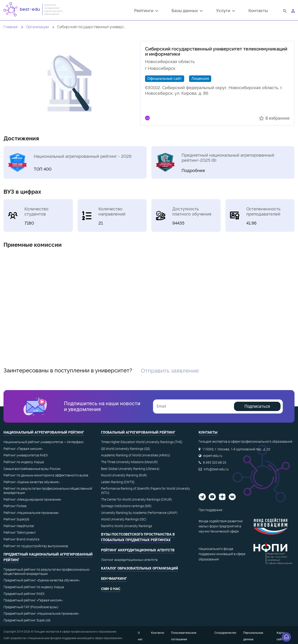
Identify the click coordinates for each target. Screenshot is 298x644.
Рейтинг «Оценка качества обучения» (32, 482)
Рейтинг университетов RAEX (26, 455)
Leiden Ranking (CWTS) (118, 482)
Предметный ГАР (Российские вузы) (31, 607)
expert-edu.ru (213, 456)
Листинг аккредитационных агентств (129, 560)
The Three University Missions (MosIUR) (129, 462)
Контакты (258, 10)
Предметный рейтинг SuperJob (27, 620)
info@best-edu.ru (216, 469)
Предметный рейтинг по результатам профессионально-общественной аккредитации (47, 572)
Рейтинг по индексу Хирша (24, 462)
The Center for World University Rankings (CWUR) (137, 499)
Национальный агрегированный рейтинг (44, 432)
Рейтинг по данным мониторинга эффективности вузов (46, 475)
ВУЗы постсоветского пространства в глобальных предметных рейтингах (138, 537)
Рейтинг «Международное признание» (32, 499)
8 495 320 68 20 (215, 462)
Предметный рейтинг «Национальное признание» (41, 614)
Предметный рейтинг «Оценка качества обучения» (42, 580)
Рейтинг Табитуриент (20, 533)
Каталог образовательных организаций (140, 568)
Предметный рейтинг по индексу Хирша (34, 587)
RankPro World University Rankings (127, 526)
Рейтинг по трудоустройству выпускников (36, 546)
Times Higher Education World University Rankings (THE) (142, 442)
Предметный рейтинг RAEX (24, 594)
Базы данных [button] (187, 11)
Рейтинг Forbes (15, 506)
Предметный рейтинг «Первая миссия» (33, 600)
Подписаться (257, 406)
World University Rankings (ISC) (124, 519)
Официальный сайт (165, 78)
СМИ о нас (111, 589)
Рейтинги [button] (146, 11)
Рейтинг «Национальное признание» (31, 513)
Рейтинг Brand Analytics (21, 539)
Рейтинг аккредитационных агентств (138, 550)
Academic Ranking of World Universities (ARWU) (136, 455)
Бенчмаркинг (114, 579)
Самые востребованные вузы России (32, 469)
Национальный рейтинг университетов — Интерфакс (44, 442)
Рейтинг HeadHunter (19, 526)
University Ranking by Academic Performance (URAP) (139, 513)
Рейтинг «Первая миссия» (23, 449)
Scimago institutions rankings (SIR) (126, 506)
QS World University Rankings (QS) (126, 449)
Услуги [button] (225, 11)
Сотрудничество (225, 633)
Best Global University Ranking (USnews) (130, 469)
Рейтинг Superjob (16, 519)
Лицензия (200, 78)
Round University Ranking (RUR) (124, 475)
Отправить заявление (170, 370)
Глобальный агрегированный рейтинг (138, 432)
